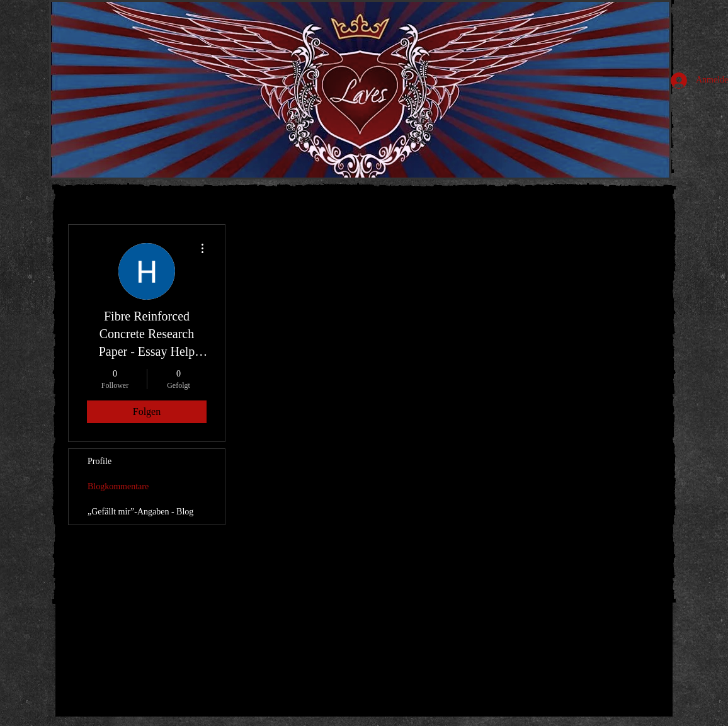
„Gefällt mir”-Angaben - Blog (140, 512)
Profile (100, 461)
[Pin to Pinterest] (120, 659)
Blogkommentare (118, 486)
